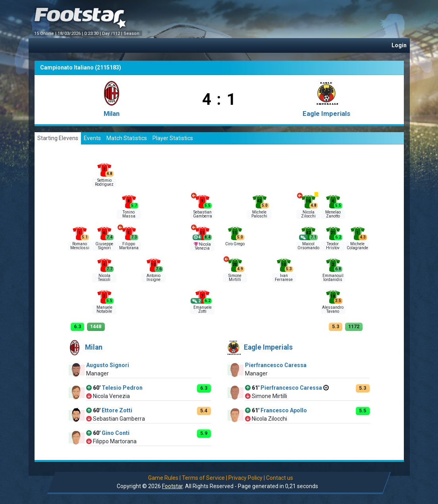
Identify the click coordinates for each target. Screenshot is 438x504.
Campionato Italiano (67, 67)
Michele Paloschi (259, 214)
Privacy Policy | (247, 478)
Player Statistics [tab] (173, 138)
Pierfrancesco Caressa (276, 365)
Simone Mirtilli (235, 278)
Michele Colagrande (357, 246)
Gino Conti (116, 433)
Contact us (280, 478)
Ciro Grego (235, 244)
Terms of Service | (205, 478)
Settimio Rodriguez (104, 182)
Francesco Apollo (284, 410)
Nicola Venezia (203, 246)
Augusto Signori (108, 365)
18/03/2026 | (71, 34)
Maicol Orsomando (308, 246)
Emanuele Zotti (203, 309)
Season (132, 34)
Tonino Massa (129, 214)
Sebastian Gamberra (203, 214)
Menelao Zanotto (333, 214)
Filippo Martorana (129, 246)
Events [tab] (92, 138)
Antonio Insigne (153, 278)
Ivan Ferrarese (284, 278)
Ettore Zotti (117, 410)
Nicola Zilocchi (308, 214)
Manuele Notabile (104, 309)
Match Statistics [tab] (127, 138)
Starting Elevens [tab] (58, 138)
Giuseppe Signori (104, 246)
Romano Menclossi (80, 246)
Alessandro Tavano (333, 309)
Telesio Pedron (122, 388)
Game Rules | (164, 478)
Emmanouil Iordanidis (333, 278)
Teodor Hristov (333, 246)
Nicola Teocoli (104, 278)
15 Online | (46, 34)
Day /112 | (113, 34)
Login (399, 45)
